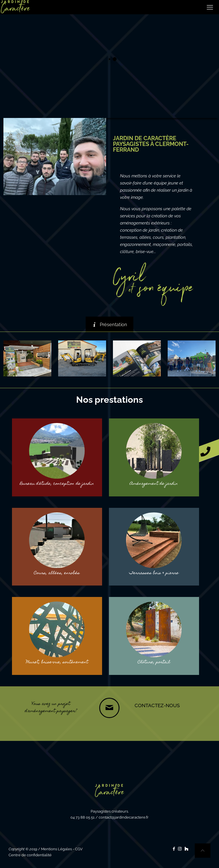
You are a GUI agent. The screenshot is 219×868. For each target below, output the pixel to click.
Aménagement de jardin (154, 484)
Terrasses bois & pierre (154, 573)
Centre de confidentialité (30, 855)
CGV (79, 849)
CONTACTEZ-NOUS (157, 705)
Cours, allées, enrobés (57, 573)
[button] (209, 450)
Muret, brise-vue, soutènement (57, 662)
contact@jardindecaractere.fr (124, 817)
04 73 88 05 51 (83, 817)
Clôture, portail (154, 662)
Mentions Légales (56, 849)
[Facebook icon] (174, 849)
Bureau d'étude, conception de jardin (57, 484)
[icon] (186, 849)
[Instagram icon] (180, 849)
